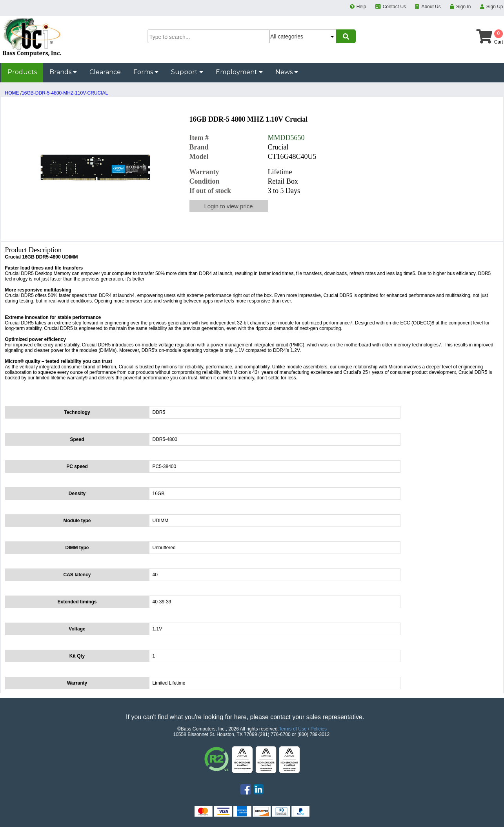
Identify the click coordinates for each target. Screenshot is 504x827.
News (287, 72)
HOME (12, 93)
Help (361, 7)
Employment (239, 72)
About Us (431, 7)
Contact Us (394, 7)
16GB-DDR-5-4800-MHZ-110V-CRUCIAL (65, 93)
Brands (63, 72)
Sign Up (495, 7)
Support (187, 72)
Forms (146, 72)
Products (22, 72)
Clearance (105, 72)
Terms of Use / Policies (303, 729)
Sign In (463, 7)
